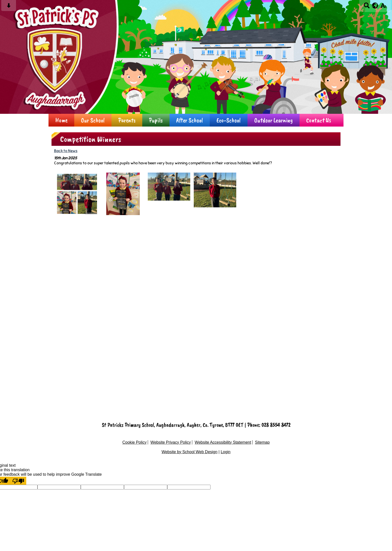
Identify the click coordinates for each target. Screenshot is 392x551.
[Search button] (367, 7)
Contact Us (319, 120)
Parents (127, 120)
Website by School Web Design (189, 452)
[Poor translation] (18, 481)
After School (190, 120)
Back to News (66, 151)
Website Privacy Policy (171, 442)
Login (226, 452)
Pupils (156, 120)
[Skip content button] (9, 7)
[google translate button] (375, 6)
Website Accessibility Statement (223, 442)
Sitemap (262, 442)
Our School (93, 120)
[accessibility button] (383, 7)
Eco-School (229, 120)
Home (61, 120)
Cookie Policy (134, 442)
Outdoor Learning (273, 120)
